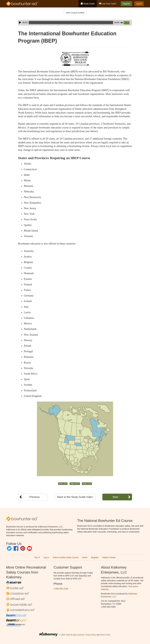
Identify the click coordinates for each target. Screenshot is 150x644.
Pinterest (23, 548)
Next (115, 497)
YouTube (29, 548)
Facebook (16, 548)
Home (85, 557)
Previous (35, 497)
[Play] (20, 22)
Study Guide (88, 4)
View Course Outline (75, 13)
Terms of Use (105, 635)
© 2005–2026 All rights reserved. (72, 635)
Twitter (9, 548)
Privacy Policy (91, 635)
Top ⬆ (37, 557)
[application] (75, 23)
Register (126, 4)
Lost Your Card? (108, 4)
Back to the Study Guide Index (75, 497)
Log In (139, 4)
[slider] (71, 23)
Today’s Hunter (109, 557)
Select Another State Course (66, 557)
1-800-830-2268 (61, 589)
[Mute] (122, 23)
